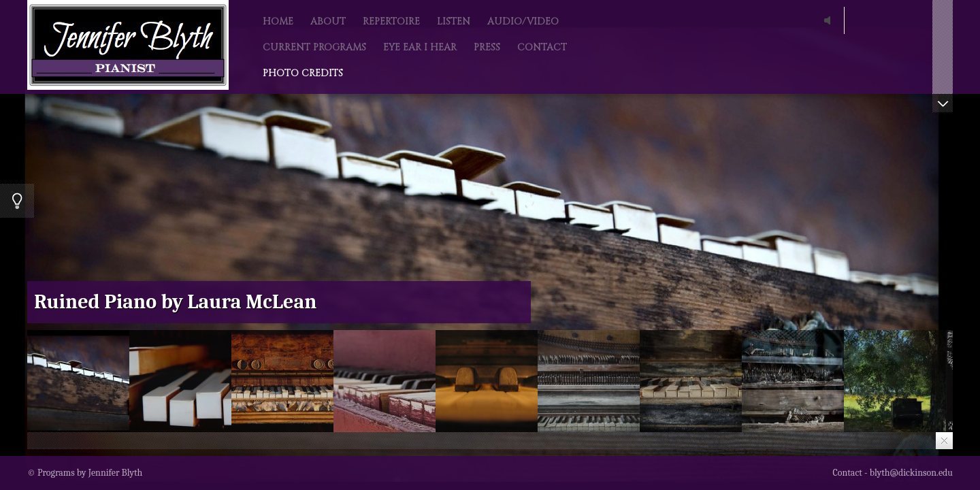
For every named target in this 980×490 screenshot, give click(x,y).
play (830, 20)
